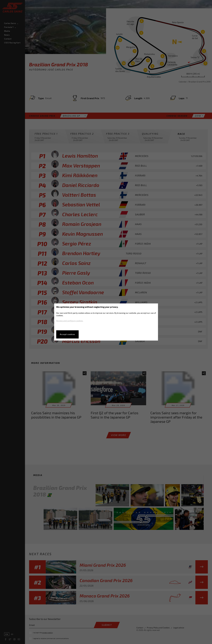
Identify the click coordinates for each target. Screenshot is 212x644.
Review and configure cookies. (70, 321)
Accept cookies (67, 334)
